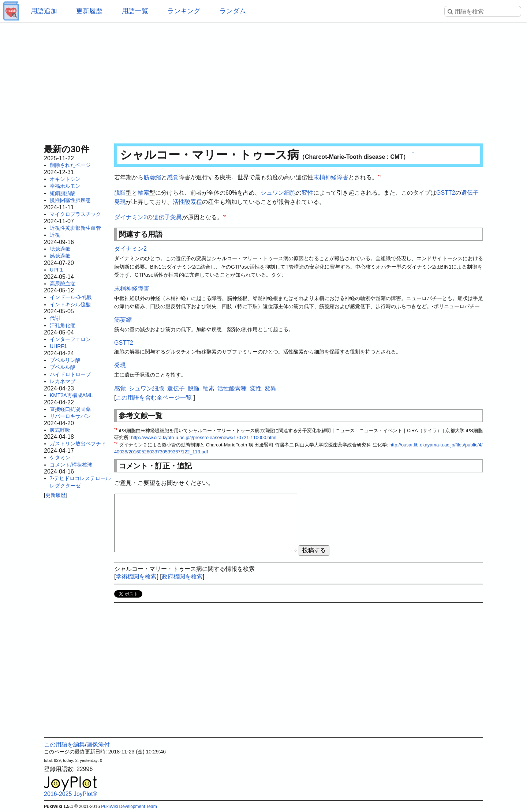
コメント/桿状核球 (71, 465)
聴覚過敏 (60, 249)
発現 (120, 202)
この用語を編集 (64, 744)
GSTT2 (446, 193)
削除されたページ (70, 165)
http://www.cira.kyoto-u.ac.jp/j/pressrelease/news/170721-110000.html (204, 437)
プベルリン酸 (65, 360)
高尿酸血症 (63, 284)
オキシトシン (65, 179)
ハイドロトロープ (70, 374)
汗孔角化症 (63, 325)
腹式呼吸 (60, 430)
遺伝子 (470, 193)
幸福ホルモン (65, 186)
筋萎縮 (152, 177)
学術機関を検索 (136, 577)
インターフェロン (70, 339)
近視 (55, 235)
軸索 (143, 193)
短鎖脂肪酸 (63, 193)
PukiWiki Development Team (129, 807)
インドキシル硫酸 (70, 304)
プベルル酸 (63, 367)
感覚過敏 (60, 256)
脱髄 (120, 193)
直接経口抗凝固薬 (70, 409)
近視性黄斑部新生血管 (75, 228)
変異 (176, 217)
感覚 (173, 177)
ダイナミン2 (130, 217)
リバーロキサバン (70, 416)
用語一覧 (135, 11)
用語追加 (44, 11)
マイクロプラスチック (75, 214)
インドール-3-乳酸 (71, 297)
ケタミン (60, 457)
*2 (225, 215)
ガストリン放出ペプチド (78, 444)
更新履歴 (89, 11)
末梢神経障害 (331, 177)
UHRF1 (58, 346)
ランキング (184, 11)
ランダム (233, 11)
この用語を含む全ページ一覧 (154, 398)
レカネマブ (63, 381)
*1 (379, 176)
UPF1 (56, 270)
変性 (307, 193)
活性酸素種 (187, 202)
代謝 (55, 318)
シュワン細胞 (278, 193)
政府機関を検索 (182, 577)
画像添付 (98, 744)
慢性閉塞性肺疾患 (70, 200)
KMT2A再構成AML (71, 395)
